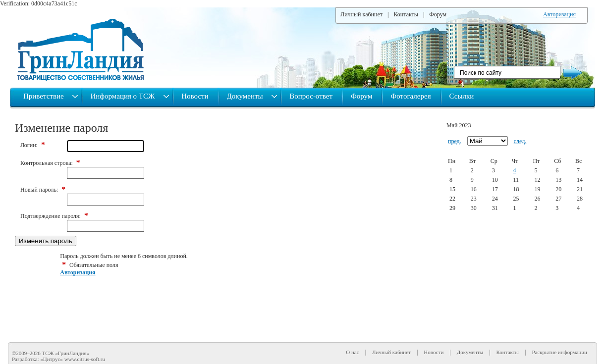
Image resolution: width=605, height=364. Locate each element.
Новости (195, 96)
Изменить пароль (46, 241)
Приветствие (44, 96)
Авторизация (559, 14)
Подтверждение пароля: (54, 216)
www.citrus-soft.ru (85, 359)
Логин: (33, 145)
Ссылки (462, 96)
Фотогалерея (411, 96)
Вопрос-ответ (311, 96)
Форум (438, 14)
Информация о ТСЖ (123, 96)
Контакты (406, 14)
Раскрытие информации (559, 352)
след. (520, 141)
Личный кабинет (361, 14)
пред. (455, 141)
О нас (352, 352)
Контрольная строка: (50, 163)
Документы (246, 96)
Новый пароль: (43, 190)
